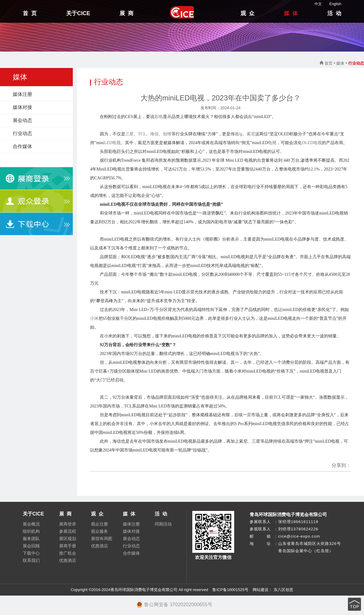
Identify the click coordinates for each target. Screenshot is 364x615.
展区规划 (68, 539)
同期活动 (163, 524)
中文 (315, 4)
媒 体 (291, 13)
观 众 (248, 13)
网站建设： (262, 590)
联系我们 (31, 560)
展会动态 (22, 120)
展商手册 (68, 546)
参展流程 (68, 531)
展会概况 (31, 524)
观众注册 (99, 524)
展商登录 (68, 524)
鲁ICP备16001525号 (230, 590)
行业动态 (22, 133)
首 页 (30, 13)
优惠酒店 (68, 560)
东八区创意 (283, 590)
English (332, 4)
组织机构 (31, 531)
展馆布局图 (102, 539)
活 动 (334, 13)
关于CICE (78, 13)
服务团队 (31, 539)
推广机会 (68, 553)
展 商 (126, 13)
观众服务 (99, 531)
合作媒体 (22, 146)
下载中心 (31, 553)
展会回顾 (31, 546)
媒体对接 (22, 107)
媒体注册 (22, 94)
